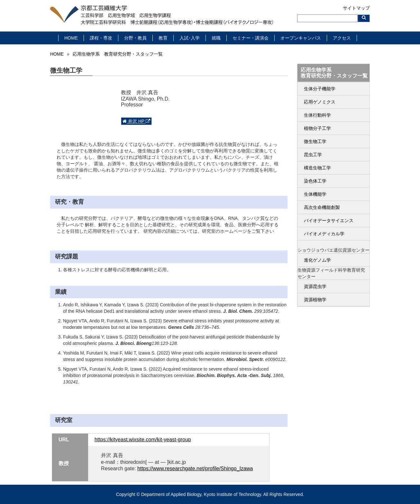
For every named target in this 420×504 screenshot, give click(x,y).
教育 (163, 38)
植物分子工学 (317, 128)
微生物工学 (315, 141)
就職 (216, 38)
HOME (71, 38)
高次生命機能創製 (322, 207)
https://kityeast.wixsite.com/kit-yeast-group (143, 440)
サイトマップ (356, 8)
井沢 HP (136, 121)
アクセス (342, 38)
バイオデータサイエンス (329, 221)
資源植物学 (315, 300)
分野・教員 (135, 38)
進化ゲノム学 (317, 260)
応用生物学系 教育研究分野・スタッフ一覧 (118, 54)
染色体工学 (315, 181)
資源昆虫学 (315, 286)
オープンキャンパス (301, 38)
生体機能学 (315, 194)
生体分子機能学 (320, 89)
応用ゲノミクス (320, 102)
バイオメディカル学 (324, 234)
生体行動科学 (317, 115)
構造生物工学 (317, 168)
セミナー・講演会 (251, 38)
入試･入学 (190, 38)
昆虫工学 (313, 155)
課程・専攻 (101, 38)
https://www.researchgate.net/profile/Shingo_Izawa (195, 468)
